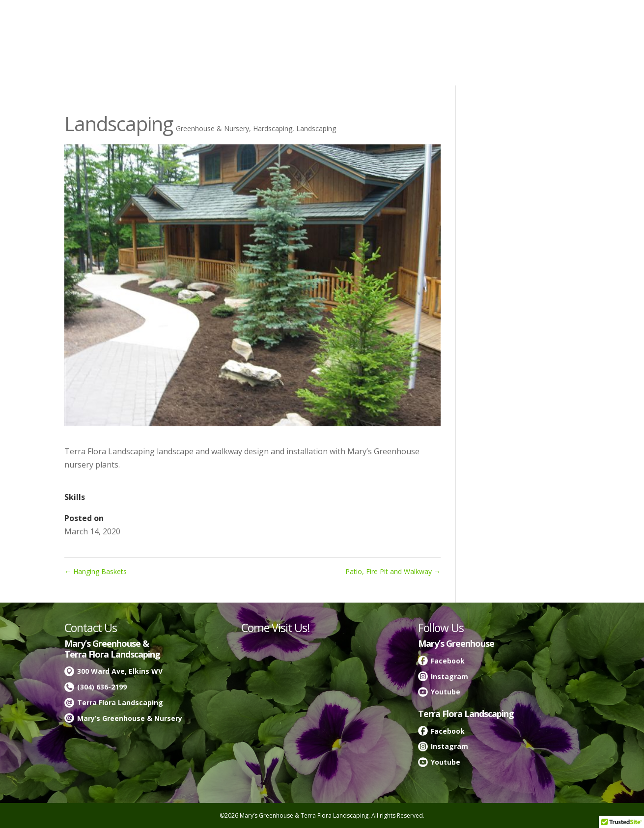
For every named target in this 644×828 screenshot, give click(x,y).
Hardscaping (273, 128)
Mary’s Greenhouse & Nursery (130, 718)
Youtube (446, 692)
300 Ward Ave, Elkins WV (120, 671)
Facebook (448, 661)
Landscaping (316, 128)
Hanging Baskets (96, 571)
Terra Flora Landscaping (120, 703)
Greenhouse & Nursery (212, 128)
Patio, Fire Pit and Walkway (393, 571)
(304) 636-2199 (102, 687)
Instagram (449, 676)
